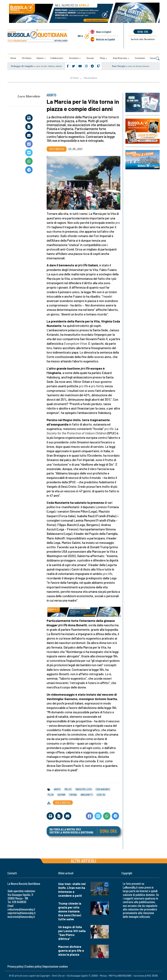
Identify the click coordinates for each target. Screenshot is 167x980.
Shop (102, 58)
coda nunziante (103, 789)
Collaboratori (57, 58)
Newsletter (143, 39)
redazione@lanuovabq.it (21, 909)
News (104, 32)
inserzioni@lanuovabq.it (21, 917)
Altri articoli (84, 861)
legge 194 (101, 795)
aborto (57, 789)
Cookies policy (33, 966)
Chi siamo (27, 58)
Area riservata (120, 58)
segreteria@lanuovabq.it (22, 913)
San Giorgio (119, 66)
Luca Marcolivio (29, 96)
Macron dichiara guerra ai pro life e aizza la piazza (71, 950)
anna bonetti (87, 795)
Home (13, 58)
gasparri (61, 795)
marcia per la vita (84, 789)
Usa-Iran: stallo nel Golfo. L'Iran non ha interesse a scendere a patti (72, 890)
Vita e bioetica (90, 78)
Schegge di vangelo (22, 66)
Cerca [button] (155, 58)
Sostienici (74, 58)
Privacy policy (15, 966)
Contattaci (140, 58)
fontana (73, 795)
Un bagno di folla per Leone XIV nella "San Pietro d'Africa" (72, 933)
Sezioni (40, 58)
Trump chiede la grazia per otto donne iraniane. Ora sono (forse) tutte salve (70, 911)
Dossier (90, 58)
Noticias (105, 39)
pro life (68, 789)
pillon (51, 795)
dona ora (143, 32)
